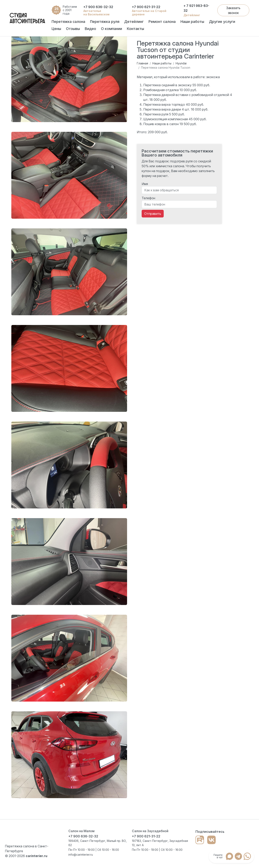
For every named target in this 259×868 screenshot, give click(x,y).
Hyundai (181, 63)
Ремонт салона (162, 22)
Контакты (135, 29)
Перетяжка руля (105, 22)
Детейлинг (134, 22)
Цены (56, 29)
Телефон (148, 198)
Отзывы (73, 29)
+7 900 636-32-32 (98, 7)
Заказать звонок (233, 10)
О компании (111, 29)
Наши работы (192, 22)
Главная (142, 63)
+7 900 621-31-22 (146, 7)
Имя (145, 184)
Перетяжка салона (68, 22)
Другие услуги (222, 22)
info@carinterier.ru (81, 855)
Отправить (153, 214)
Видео (90, 29)
